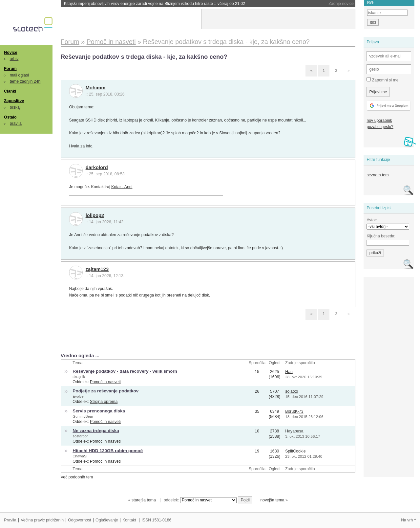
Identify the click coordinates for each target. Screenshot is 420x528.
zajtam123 (97, 269)
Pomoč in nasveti (105, 382)
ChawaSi (80, 456)
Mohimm (96, 88)
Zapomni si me (382, 80)
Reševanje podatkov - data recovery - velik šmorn (125, 371)
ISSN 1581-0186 (156, 520)
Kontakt (129, 520)
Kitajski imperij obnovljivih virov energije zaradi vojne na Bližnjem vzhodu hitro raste (155, 4)
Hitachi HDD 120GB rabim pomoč (108, 451)
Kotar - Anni (122, 187)
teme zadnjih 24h (25, 81)
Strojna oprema (104, 402)
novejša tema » (274, 500)
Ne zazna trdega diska (96, 431)
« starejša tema (142, 500)
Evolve (78, 396)
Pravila (10, 520)
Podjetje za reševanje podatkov (105, 391)
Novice (10, 53)
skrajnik (79, 377)
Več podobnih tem (77, 477)
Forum (10, 69)
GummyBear (83, 416)
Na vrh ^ (408, 520)
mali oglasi (19, 75)
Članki (10, 91)
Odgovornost (80, 520)
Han (289, 372)
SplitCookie (295, 451)
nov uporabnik (379, 121)
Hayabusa (294, 431)
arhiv (14, 59)
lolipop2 (95, 215)
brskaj (15, 107)
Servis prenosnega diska (99, 411)
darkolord (97, 167)
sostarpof (80, 436)
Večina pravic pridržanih (42, 520)
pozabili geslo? (380, 127)
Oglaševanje (107, 520)
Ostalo (10, 117)
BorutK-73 (294, 411)
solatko (292, 391)
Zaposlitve (14, 101)
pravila (16, 123)
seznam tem (378, 175)
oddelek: (200, 500)
